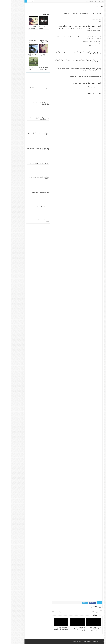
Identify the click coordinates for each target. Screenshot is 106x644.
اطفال (88, 1)
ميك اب (75, 1)
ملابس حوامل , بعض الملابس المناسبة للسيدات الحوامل (84, 629)
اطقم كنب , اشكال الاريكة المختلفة (29, 192)
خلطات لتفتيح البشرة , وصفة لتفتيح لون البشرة (50, 628)
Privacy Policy (76, 642)
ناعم (91, 1)
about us (70, 642)
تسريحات (80, 1)
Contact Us (64, 642)
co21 (88, 21)
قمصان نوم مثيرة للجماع (32, 206)
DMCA (83, 642)
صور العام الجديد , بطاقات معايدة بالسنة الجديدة (67, 629)
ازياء (84, 1)
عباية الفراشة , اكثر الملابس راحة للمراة (28, 163)
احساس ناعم (88, 7)
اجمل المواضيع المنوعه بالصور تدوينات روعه (72, 13)
